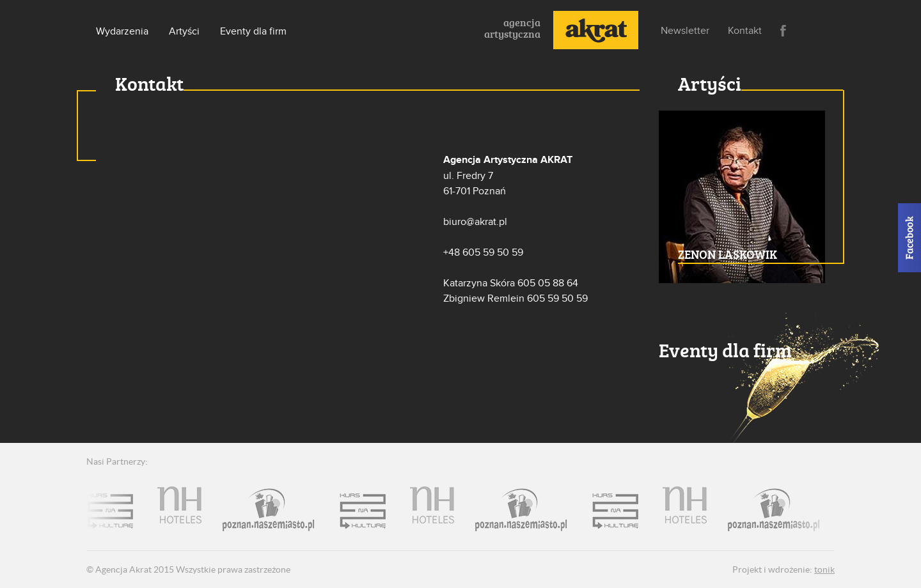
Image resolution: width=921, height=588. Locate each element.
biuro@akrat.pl (475, 222)
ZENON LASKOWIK (728, 254)
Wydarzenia (122, 31)
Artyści (184, 31)
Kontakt (745, 31)
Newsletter (685, 31)
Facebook (783, 31)
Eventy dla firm (253, 31)
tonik (824, 569)
